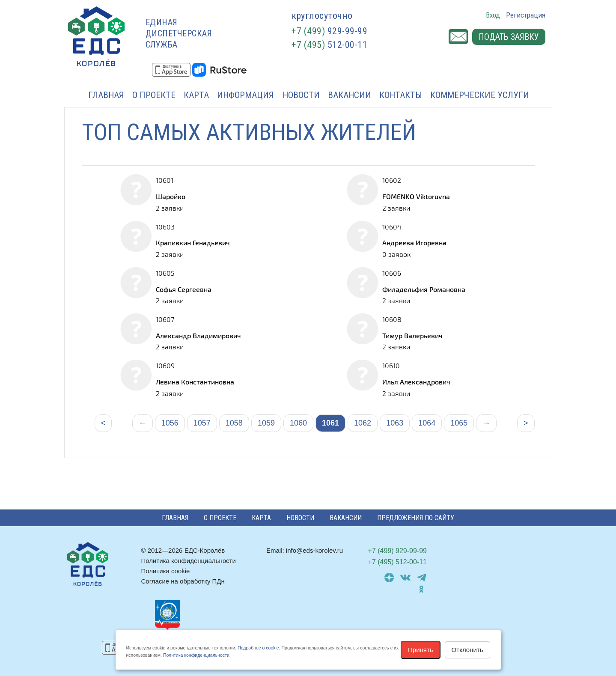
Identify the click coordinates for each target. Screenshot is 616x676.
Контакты (401, 95)
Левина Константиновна (195, 382)
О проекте (154, 95)
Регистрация (526, 15)
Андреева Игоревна (414, 243)
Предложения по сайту (416, 518)
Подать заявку (509, 37)
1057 (202, 423)
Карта (196, 95)
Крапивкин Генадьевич (193, 243)
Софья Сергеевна (184, 289)
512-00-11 (329, 45)
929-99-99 (329, 31)
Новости (301, 95)
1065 (459, 423)
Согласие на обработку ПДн (183, 581)
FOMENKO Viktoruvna (416, 196)
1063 (395, 423)
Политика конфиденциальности (189, 561)
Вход (493, 15)
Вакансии (350, 95)
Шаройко (171, 196)
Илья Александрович (416, 382)
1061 (330, 423)
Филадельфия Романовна (424, 289)
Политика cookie (166, 571)
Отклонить (467, 650)
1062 (363, 423)
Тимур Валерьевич (412, 335)
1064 (427, 423)
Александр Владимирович (198, 335)
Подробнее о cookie (258, 648)
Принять (421, 650)
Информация (246, 95)
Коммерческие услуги (480, 95)
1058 (234, 423)
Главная (106, 95)
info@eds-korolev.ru (314, 550)
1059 (266, 423)
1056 (170, 423)
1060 (298, 423)
